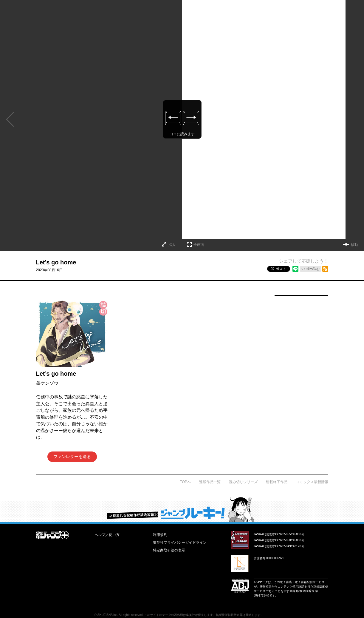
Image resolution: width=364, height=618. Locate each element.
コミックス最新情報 (312, 482)
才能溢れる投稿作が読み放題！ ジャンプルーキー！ (182, 509)
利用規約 (160, 535)
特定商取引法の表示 (169, 550)
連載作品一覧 (210, 482)
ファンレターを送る (72, 457)
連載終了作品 (277, 482)
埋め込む (313, 269)
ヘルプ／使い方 (107, 535)
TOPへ (185, 482)
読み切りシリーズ (243, 482)
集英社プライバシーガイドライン (180, 543)
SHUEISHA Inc (107, 615)
